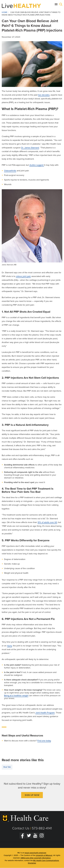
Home (5, 12)
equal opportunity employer (35, 853)
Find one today (44, 741)
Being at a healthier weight (16, 696)
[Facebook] (22, 836)
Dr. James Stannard (30, 148)
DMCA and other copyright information (36, 858)
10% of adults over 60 (47, 522)
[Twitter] (29, 836)
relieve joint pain (23, 276)
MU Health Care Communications (46, 860)
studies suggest (37, 165)
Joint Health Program (45, 713)
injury (9, 646)
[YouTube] (35, 836)
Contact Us (21, 828)
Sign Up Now (32, 795)
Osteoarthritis (10, 171)
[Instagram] (42, 836)
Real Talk (7, 767)
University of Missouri (44, 855)
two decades (44, 95)
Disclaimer (32, 863)
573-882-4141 (42, 828)
